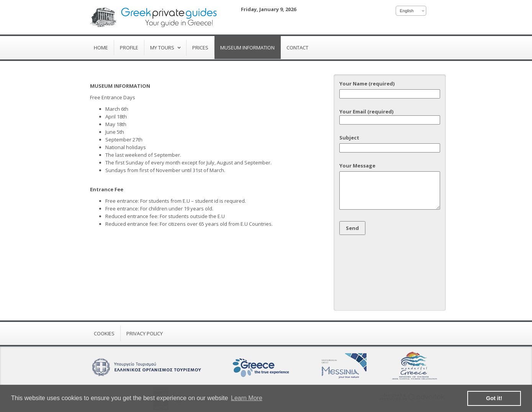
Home (101, 48)
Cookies (104, 333)
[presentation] (371, 270)
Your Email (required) (390, 116)
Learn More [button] (247, 398)
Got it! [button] (494, 398)
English (407, 11)
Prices (200, 48)
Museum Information (247, 48)
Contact (297, 48)
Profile (129, 48)
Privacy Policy (145, 333)
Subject (390, 143)
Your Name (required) (390, 89)
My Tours (163, 48)
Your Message (390, 187)
